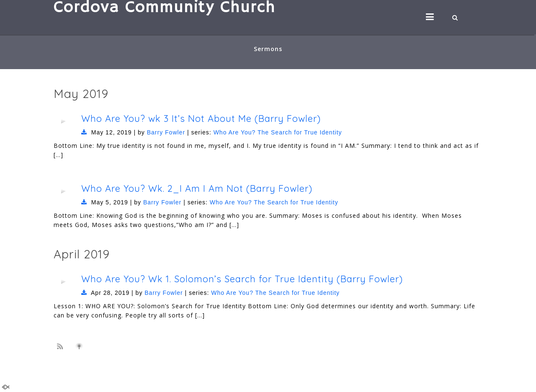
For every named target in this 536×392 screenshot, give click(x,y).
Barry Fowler (166, 132)
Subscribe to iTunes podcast (80, 346)
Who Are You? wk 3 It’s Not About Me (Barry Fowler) (201, 118)
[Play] (63, 121)
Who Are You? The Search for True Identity (278, 132)
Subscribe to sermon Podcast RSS (62, 346)
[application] (63, 121)
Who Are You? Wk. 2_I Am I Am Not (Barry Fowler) (197, 188)
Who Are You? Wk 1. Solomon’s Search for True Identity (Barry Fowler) (242, 279)
